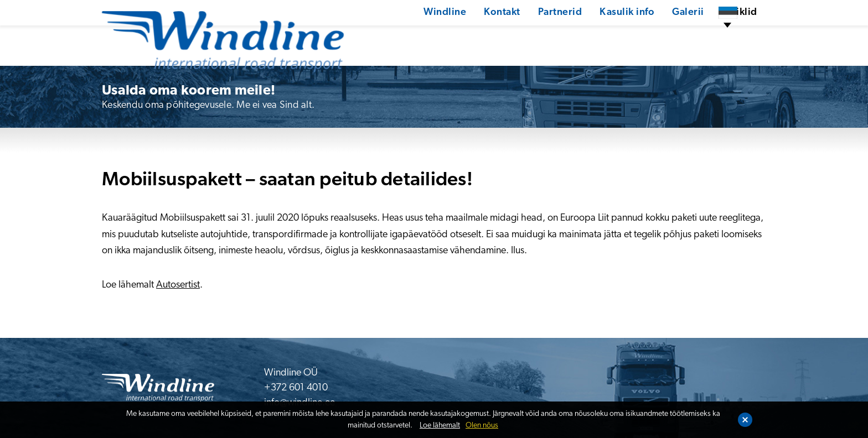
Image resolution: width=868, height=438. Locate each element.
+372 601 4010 (296, 388)
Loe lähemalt (440, 426)
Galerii (649, 36)
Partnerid (520, 36)
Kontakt (462, 36)
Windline (404, 36)
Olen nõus (482, 426)
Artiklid (701, 36)
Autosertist (178, 285)
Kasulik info (588, 36)
